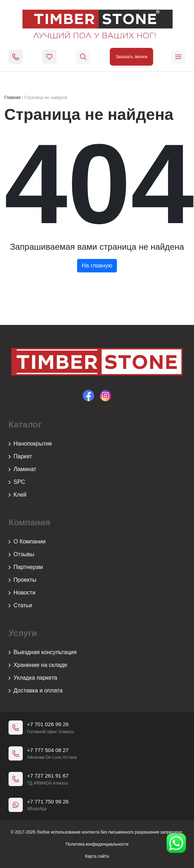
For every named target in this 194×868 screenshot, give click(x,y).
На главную (97, 266)
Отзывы (21, 554)
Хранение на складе (38, 665)
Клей (18, 495)
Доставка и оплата (36, 691)
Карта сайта (97, 856)
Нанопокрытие (30, 444)
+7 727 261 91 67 (48, 776)
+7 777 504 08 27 (48, 750)
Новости (22, 593)
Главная (12, 98)
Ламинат (22, 469)
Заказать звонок (131, 57)
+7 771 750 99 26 (48, 801)
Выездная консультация (43, 652)
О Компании (27, 542)
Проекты (22, 580)
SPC (17, 482)
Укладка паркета (33, 678)
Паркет (20, 457)
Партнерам (26, 567)
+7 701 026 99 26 (48, 724)
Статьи (20, 606)
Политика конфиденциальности (97, 844)
